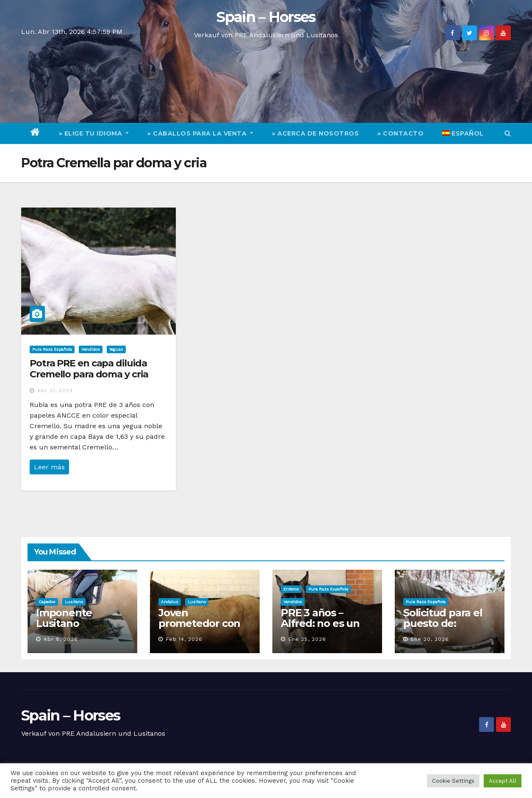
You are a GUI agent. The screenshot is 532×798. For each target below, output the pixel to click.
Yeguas (116, 349)
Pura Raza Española (52, 349)
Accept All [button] (503, 781)
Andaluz (170, 602)
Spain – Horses (266, 17)
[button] (508, 133)
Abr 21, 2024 (55, 391)
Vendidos (91, 349)
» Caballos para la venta (200, 133)
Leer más (49, 467)
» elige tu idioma (94, 133)
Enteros (291, 589)
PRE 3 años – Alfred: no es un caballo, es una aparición (320, 629)
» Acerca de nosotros (315, 133)
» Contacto (400, 133)
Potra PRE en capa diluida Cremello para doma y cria (89, 369)
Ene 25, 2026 (307, 639)
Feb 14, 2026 (184, 639)
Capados (47, 602)
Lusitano (74, 602)
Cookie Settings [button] (453, 781)
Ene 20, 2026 (430, 639)
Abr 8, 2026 (61, 639)
